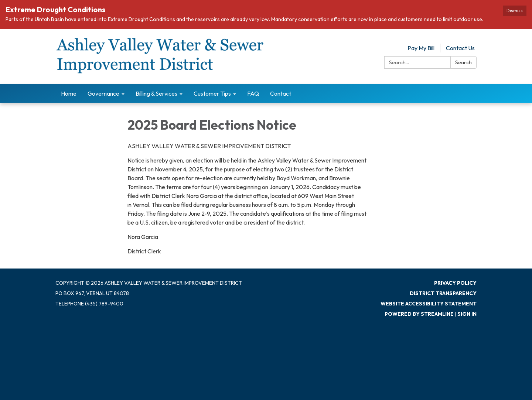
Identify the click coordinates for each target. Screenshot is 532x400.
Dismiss (515, 11)
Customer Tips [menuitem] (212, 93)
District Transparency (443, 293)
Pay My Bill (421, 48)
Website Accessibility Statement (429, 304)
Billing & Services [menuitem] (156, 93)
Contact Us (460, 48)
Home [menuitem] (69, 93)
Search (463, 62)
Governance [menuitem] (103, 93)
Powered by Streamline (419, 314)
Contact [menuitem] (281, 93)
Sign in (467, 314)
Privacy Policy (455, 283)
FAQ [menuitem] (253, 93)
